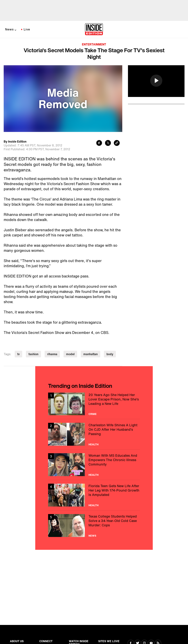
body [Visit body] (110, 354)
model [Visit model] (70, 354)
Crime (93, 414)
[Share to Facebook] (99, 143)
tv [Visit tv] (18, 354)
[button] (156, 81)
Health (94, 444)
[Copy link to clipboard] (117, 143)
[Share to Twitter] (108, 143)
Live (27, 29)
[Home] (94, 30)
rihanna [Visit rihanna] (52, 354)
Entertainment (94, 44)
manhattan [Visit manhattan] (91, 354)
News (9, 29)
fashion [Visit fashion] (33, 354)
